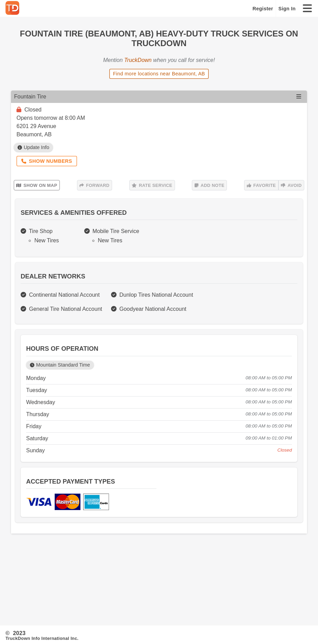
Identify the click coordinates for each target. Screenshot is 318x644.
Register (263, 9)
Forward (94, 185)
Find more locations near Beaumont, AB (159, 74)
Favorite (261, 185)
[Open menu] (299, 97)
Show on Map (37, 185)
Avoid (291, 185)
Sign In (287, 9)
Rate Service (152, 185)
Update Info (34, 147)
